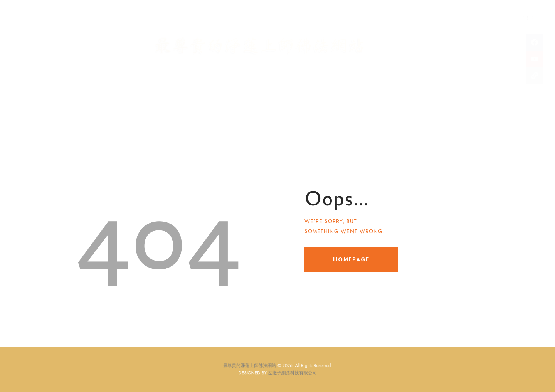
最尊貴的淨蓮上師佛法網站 (255, 367)
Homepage (351, 259)
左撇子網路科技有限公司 (289, 373)
